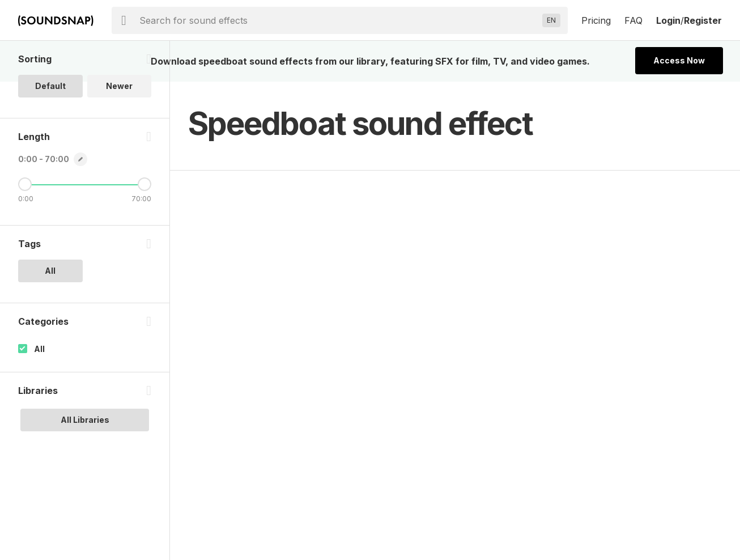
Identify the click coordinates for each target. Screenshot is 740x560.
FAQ (633, 20)
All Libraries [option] (85, 420)
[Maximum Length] (144, 184)
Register (703, 20)
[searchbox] (339, 20)
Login (668, 20)
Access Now (679, 60)
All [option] (50, 271)
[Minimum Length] (25, 184)
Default (50, 86)
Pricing (596, 20)
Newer (119, 86)
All (39, 349)
